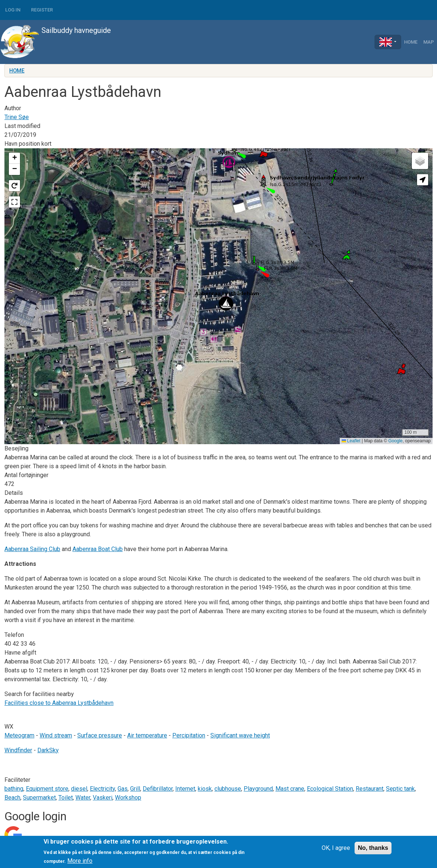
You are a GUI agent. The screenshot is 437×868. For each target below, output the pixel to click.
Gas (123, 789)
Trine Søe (17, 117)
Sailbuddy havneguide (55, 42)
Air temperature (147, 735)
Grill (135, 789)
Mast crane (290, 789)
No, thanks (373, 848)
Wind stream (56, 735)
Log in (13, 10)
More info (80, 861)
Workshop (128, 798)
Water (83, 798)
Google (395, 441)
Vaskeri (103, 798)
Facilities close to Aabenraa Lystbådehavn (59, 703)
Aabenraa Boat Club (98, 549)
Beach (12, 798)
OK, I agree (336, 848)
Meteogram (19, 735)
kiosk (205, 789)
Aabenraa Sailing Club (32, 549)
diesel (79, 789)
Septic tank (400, 789)
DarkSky (48, 750)
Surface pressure (100, 735)
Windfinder (18, 750)
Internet (185, 789)
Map (429, 42)
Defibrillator (158, 789)
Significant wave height (240, 735)
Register (42, 10)
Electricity (102, 789)
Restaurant (370, 789)
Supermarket (39, 798)
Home (411, 42)
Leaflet (351, 441)
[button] (226, 303)
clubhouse (228, 789)
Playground (258, 789)
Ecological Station (330, 789)
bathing (14, 789)
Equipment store (47, 789)
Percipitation (189, 735)
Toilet (66, 798)
